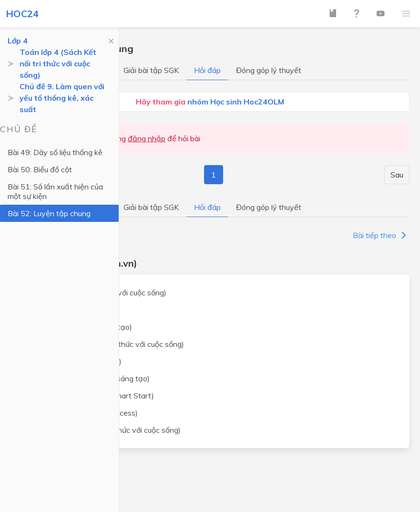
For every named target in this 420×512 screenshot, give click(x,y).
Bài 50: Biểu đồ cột (40, 169)
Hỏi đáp (207, 70)
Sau (397, 175)
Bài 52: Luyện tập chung (49, 213)
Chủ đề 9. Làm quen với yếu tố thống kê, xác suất (62, 98)
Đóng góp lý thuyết (269, 70)
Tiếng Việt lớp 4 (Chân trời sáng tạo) (88, 378)
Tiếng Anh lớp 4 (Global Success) (82, 413)
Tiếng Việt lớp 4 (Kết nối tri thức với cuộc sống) (105, 344)
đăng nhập (147, 138)
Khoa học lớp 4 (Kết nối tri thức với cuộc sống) (103, 430)
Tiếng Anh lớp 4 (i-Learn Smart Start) (90, 396)
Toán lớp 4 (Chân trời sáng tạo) (79, 327)
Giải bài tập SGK (151, 70)
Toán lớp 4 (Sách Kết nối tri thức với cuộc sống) (58, 63)
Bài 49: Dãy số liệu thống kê (55, 152)
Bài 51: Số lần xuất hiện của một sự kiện (55, 191)
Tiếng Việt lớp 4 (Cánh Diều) (74, 361)
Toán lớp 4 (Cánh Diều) (65, 310)
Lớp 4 (18, 41)
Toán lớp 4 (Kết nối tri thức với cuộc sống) (96, 293)
